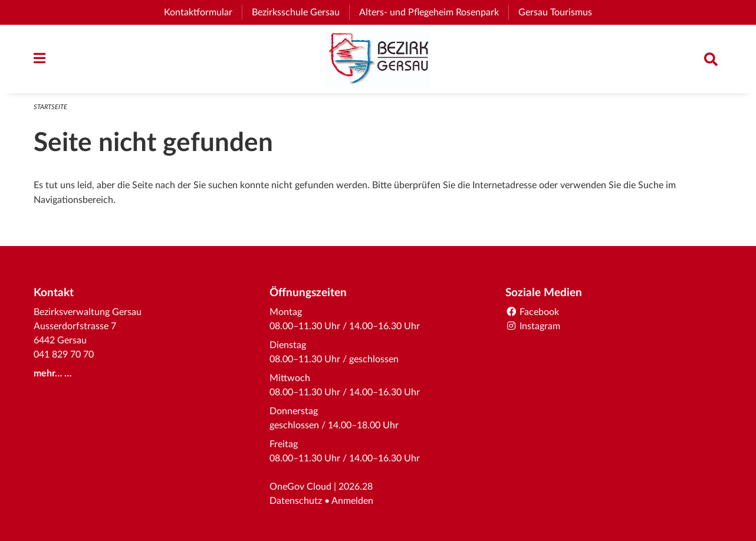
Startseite (50, 107)
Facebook (532, 312)
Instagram (533, 326)
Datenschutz (296, 501)
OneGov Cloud (300, 487)
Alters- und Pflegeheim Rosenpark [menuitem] (434, 12)
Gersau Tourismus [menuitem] (560, 12)
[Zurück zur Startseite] (378, 59)
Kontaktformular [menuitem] (198, 12)
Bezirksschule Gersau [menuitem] (300, 12)
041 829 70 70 (64, 355)
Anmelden (352, 501)
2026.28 (356, 487)
